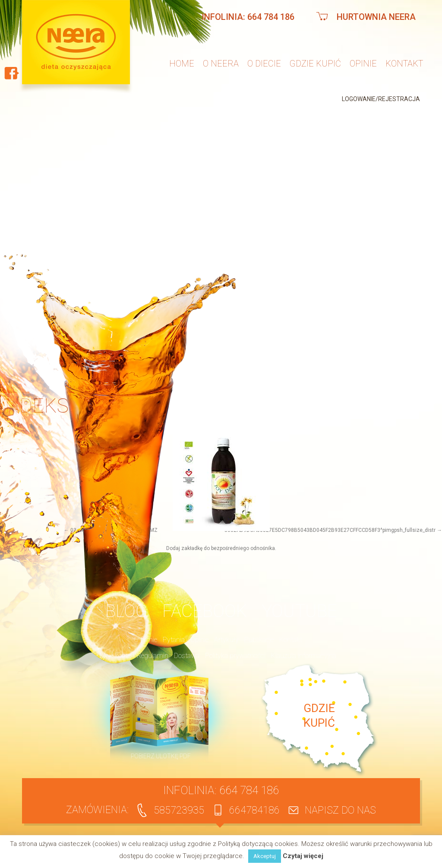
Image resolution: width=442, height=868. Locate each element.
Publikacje (259, 640)
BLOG (126, 611)
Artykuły (226, 640)
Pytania (174, 640)
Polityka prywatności (235, 656)
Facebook (205, 611)
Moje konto (115, 656)
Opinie (363, 64)
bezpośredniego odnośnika (243, 548)
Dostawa (187, 656)
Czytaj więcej (303, 856)
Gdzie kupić (315, 64)
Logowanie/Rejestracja (381, 99)
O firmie (145, 640)
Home (182, 64)
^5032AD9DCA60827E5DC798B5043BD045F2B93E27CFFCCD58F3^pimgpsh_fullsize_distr (329, 530)
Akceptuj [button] (265, 856)
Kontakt (404, 64)
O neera (221, 64)
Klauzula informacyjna (304, 656)
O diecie (264, 64)
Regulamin (153, 656)
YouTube (300, 611)
